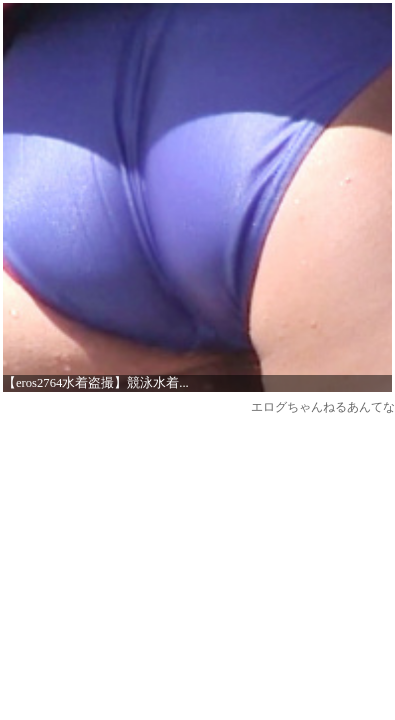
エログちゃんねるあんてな (323, 407)
